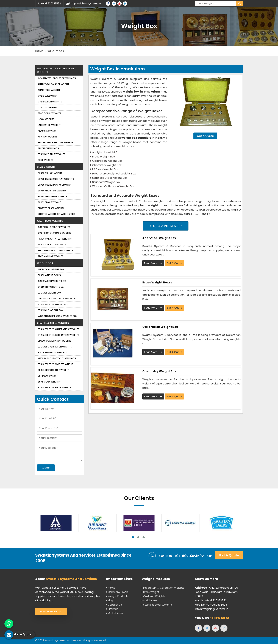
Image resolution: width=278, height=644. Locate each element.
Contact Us (114, 605)
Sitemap (112, 609)
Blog (110, 600)
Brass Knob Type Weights (52, 191)
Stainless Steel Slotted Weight (56, 364)
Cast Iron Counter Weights (54, 227)
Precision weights (48, 148)
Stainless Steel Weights (53, 323)
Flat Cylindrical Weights (52, 353)
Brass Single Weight (49, 202)
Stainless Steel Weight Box (53, 304)
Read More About (51, 612)
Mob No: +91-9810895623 (211, 605)
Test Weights (46, 160)
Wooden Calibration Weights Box (58, 316)
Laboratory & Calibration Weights (55, 70)
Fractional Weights (49, 113)
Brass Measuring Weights (52, 196)
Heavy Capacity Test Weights (55, 239)
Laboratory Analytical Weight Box (58, 299)
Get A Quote (205, 136)
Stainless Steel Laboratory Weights (59, 335)
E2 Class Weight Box (50, 293)
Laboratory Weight (49, 125)
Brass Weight (46, 167)
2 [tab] (138, 537)
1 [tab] (133, 537)
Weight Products (117, 596)
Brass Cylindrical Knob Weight (56, 185)
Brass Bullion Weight (50, 173)
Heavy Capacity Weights (52, 245)
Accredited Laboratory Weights (57, 78)
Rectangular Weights (51, 256)
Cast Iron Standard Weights (55, 233)
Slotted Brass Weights (51, 208)
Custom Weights (48, 107)
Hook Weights (46, 119)
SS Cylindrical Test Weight (53, 370)
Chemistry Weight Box (159, 371)
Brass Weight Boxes (157, 282)
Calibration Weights (50, 102)
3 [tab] (144, 537)
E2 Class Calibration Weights (55, 347)
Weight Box (45, 263)
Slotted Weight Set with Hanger (57, 214)
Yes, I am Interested (166, 226)
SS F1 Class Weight (48, 376)
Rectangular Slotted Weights (55, 250)
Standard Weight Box (51, 310)
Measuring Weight (48, 131)
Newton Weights (48, 137)
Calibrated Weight (49, 96)
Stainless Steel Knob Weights (55, 388)
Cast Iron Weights (50, 221)
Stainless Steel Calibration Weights (59, 329)
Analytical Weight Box (159, 238)
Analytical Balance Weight (54, 84)
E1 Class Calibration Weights (55, 341)
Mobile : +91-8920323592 (211, 600)
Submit (46, 468)
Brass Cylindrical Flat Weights (56, 179)
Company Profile (117, 592)
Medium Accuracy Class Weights (57, 358)
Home (39, 51)
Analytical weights (49, 90)
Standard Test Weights (52, 154)
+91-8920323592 (49, 4)
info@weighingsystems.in (83, 4)
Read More (153, 263)
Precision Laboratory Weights (56, 143)
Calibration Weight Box (160, 327)
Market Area (114, 613)
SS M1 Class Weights (49, 382)
